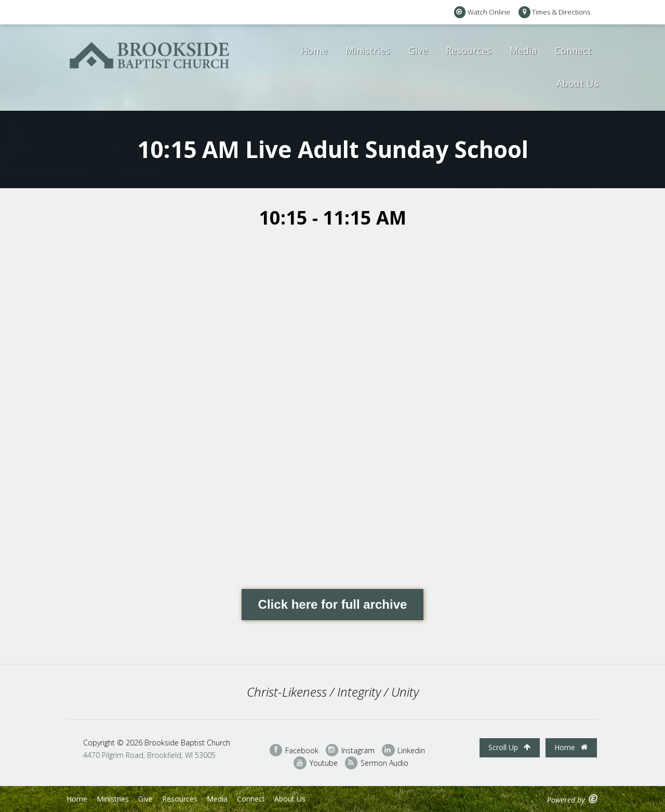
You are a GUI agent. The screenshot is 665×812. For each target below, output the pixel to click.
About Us (577, 83)
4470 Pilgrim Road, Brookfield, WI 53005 (149, 755)
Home (314, 50)
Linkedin (403, 750)
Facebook (294, 750)
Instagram (350, 750)
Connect (573, 50)
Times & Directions (554, 12)
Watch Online (482, 12)
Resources (469, 50)
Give (418, 50)
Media (523, 50)
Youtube (315, 763)
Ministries (368, 50)
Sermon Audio (377, 763)
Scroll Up (509, 747)
